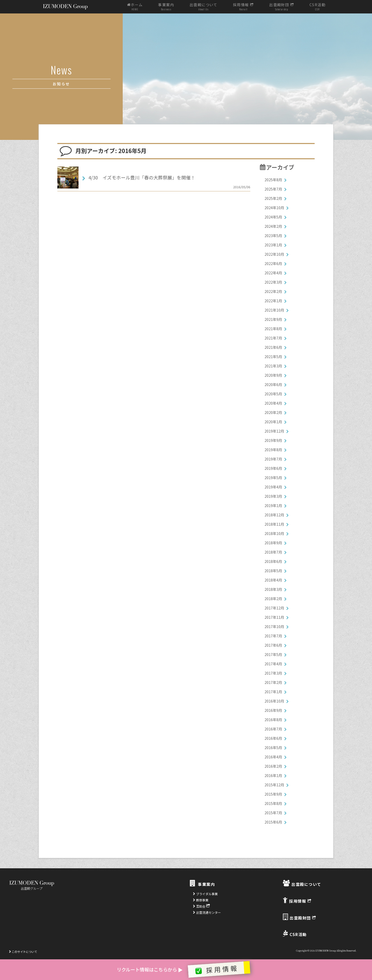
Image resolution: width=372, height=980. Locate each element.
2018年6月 (273, 561)
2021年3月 (273, 366)
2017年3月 (273, 673)
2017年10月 (274, 627)
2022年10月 (274, 254)
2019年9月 (273, 440)
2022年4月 (273, 273)
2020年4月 (273, 403)
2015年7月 (273, 813)
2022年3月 (273, 282)
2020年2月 (273, 412)
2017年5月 (273, 654)
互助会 (202, 906)
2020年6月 (273, 385)
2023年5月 (273, 236)
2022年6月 (273, 263)
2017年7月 (273, 636)
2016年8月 (273, 720)
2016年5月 (273, 748)
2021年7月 (273, 338)
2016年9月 (273, 710)
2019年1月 (273, 506)
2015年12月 (274, 785)
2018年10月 (274, 533)
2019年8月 (273, 450)
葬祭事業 (201, 900)
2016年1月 (273, 775)
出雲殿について (204, 7)
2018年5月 (273, 571)
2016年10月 (274, 701)
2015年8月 (273, 803)
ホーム (135, 7)
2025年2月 (273, 198)
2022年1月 (273, 301)
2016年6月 (273, 738)
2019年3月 (273, 496)
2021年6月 (273, 347)
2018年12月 (274, 515)
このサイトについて (23, 952)
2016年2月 (273, 766)
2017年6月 (273, 645)
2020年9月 (273, 375)
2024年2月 (273, 226)
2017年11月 (274, 617)
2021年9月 (273, 319)
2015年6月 (273, 822)
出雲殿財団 (282, 7)
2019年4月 (273, 487)
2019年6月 (273, 468)
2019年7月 (273, 459)
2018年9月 (273, 543)
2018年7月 (273, 552)
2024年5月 (273, 217)
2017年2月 (273, 682)
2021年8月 (273, 329)
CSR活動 (317, 7)
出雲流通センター (207, 912)
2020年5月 (273, 394)
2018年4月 (273, 580)
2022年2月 (273, 291)
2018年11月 (274, 524)
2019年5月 (273, 478)
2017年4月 (273, 664)
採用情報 (243, 7)
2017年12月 (274, 608)
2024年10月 (274, 208)
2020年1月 (273, 422)
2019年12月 (274, 431)
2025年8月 (273, 180)
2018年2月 (273, 599)
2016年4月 (273, 757)
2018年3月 (273, 589)
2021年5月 (273, 357)
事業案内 (166, 7)
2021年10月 (274, 310)
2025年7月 (273, 189)
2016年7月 (273, 729)
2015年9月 (273, 794)
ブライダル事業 (205, 894)
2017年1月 (273, 692)
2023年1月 (273, 245)
